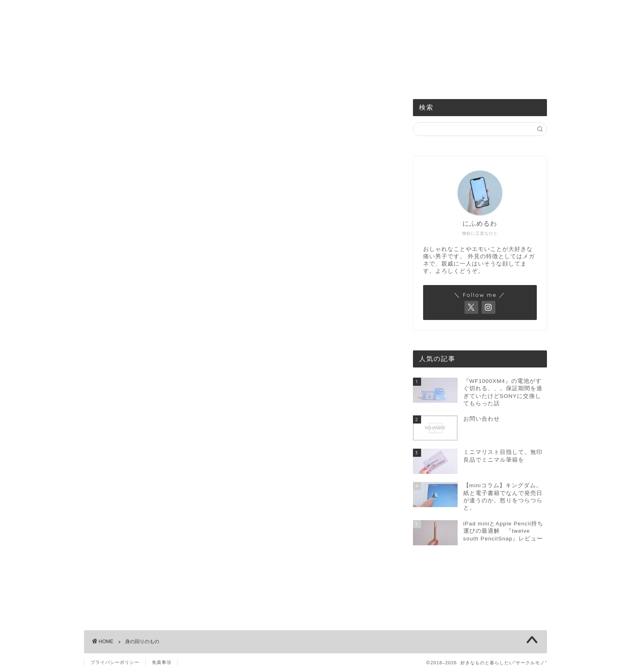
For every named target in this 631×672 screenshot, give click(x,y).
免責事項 (162, 662)
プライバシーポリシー (115, 662)
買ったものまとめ (365, 78)
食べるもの (254, 78)
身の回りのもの (306, 78)
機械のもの (207, 78)
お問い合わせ (423, 78)
